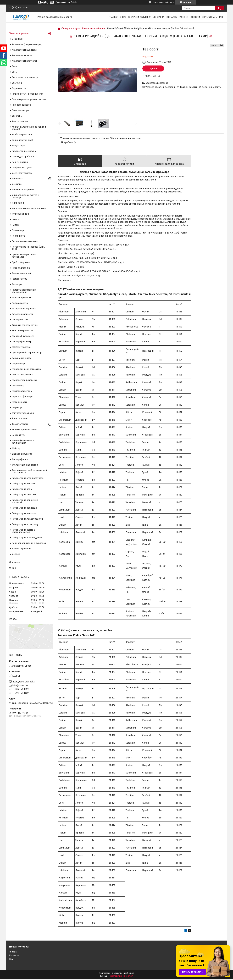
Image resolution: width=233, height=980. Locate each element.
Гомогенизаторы (20, 110)
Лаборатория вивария (24, 484)
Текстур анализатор (22, 375)
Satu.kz (131, 974)
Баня (14, 66)
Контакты (172, 17)
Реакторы (17, 284)
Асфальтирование (21, 549)
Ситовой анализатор (23, 314)
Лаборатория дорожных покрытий (25, 501)
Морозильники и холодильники (29, 208)
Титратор (17, 408)
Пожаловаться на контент (121, 977)
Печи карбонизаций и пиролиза (29, 543)
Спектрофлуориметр (23, 336)
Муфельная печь (21, 214)
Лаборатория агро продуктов (28, 478)
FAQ (221, 17)
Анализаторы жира (22, 55)
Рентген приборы (21, 298)
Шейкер (16, 448)
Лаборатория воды (22, 489)
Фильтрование (20, 419)
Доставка (159, 17)
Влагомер (17, 83)
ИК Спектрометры (22, 347)
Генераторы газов (21, 105)
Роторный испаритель (24, 309)
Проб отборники (21, 262)
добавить (169, 2)
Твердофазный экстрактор (26, 369)
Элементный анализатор (25, 465)
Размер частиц (19, 279)
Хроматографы (20, 424)
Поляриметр (18, 236)
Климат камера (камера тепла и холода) (29, 128)
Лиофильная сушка (22, 168)
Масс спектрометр (22, 173)
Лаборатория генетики (24, 495)
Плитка (16, 225)
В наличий (17, 39)
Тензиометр (18, 386)
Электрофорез (20, 459)
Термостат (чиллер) (22, 397)
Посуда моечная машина (25, 241)
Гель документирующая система (29, 99)
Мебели (16, 554)
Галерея (183, 17)
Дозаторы (17, 116)
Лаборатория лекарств (24, 513)
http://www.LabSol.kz (24, 682)
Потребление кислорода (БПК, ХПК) (28, 248)
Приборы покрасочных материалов (24, 256)
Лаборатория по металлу (25, 524)
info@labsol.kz (20, 685)
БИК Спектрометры (22, 331)
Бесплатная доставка (157, 83)
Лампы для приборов (93, 28)
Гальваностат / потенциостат (27, 94)
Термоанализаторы (22, 391)
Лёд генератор (20, 162)
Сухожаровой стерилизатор (27, 353)
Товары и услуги (138, 17)
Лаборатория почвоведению (27, 538)
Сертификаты (210, 17)
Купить (153, 68)
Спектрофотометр (22, 342)
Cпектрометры (20, 320)
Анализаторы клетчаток (25, 61)
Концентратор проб (22, 140)
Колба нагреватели (22, 135)
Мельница (17, 179)
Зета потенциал (20, 121)
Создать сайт (61, 2)
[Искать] (219, 8)
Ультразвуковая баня (23, 413)
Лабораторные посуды (24, 151)
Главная (114, 17)
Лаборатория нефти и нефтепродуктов (23, 531)
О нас (123, 17)
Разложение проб (21, 273)
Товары (13, 953)
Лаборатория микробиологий (28, 519)
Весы (14, 72)
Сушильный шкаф (21, 358)
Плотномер (18, 230)
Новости (195, 17)
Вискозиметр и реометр (25, 77)
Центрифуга (18, 435)
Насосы (16, 219)
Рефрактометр (20, 303)
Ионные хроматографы (24, 430)
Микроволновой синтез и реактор (25, 196)
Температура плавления (25, 380)
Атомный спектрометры (25, 325)
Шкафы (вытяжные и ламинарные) (23, 442)
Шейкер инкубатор (22, 454)
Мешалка (17, 184)
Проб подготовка (21, 268)
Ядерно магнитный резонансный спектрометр (29, 471)
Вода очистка (19, 88)
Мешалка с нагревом (23, 190)
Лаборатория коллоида (24, 508)
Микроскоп (18, 203)
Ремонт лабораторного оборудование (24, 291)
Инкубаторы (18, 146)
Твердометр (18, 364)
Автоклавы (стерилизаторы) (27, 44)
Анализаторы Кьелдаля (24, 50)
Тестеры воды (19, 402)
